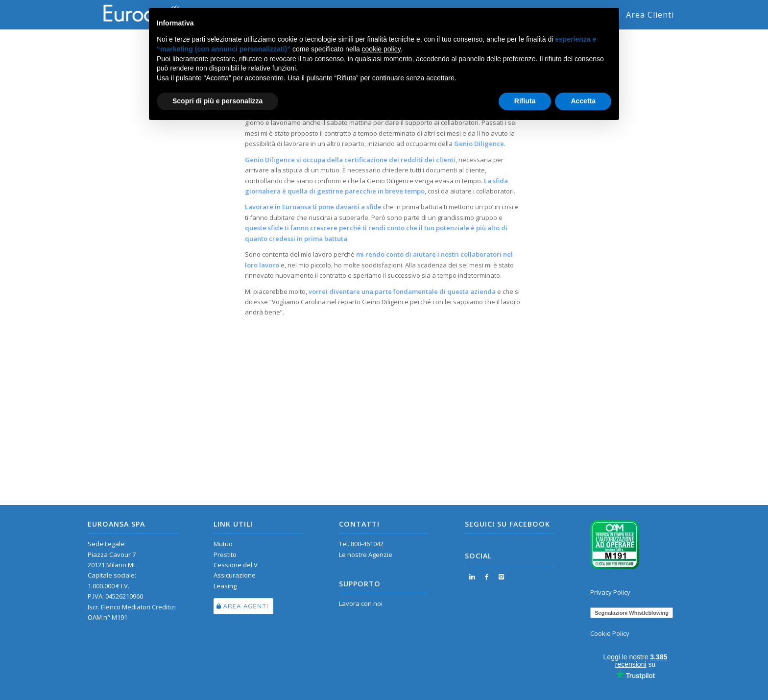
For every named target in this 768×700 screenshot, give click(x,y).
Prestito (225, 555)
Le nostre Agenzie (366, 555)
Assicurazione (235, 575)
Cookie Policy (610, 633)
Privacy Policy (610, 592)
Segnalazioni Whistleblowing (632, 613)
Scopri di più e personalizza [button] (217, 101)
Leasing (225, 586)
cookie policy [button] (381, 49)
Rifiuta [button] (525, 101)
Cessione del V (236, 565)
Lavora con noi (361, 603)
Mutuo (223, 544)
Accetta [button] (583, 101)
